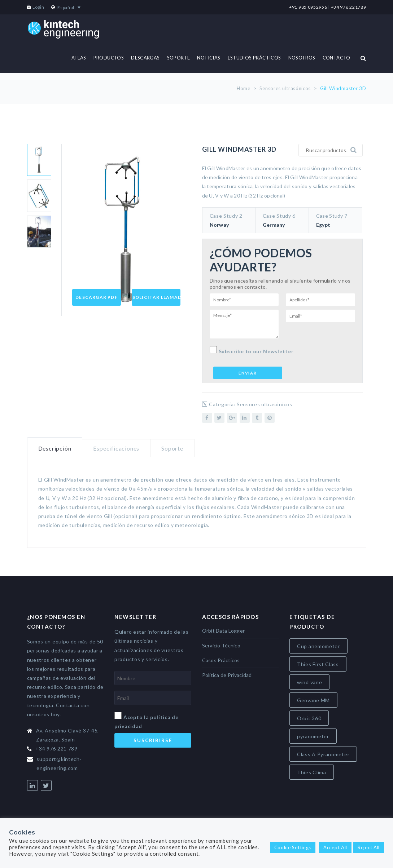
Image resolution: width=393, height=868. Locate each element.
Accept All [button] (335, 847)
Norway (219, 225)
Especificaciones (116, 448)
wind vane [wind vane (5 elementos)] (309, 682)
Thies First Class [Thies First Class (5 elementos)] (318, 664)
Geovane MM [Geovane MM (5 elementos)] (313, 700)
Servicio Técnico (221, 645)
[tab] (55, 447)
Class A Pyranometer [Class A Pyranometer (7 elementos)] (323, 754)
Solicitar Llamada (159, 297)
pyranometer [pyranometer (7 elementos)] (313, 736)
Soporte (172, 448)
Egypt (323, 225)
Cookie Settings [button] (293, 847)
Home (244, 88)
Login (38, 7)
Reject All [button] (369, 847)
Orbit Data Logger (224, 631)
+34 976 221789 (349, 7)
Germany (274, 225)
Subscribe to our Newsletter (252, 350)
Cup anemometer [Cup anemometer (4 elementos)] (318, 646)
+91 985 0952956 (308, 7)
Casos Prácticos (221, 660)
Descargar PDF (97, 297)
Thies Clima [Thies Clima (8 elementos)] (312, 772)
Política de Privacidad (227, 675)
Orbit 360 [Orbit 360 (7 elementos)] (309, 718)
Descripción (55, 448)
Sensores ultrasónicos (285, 88)
